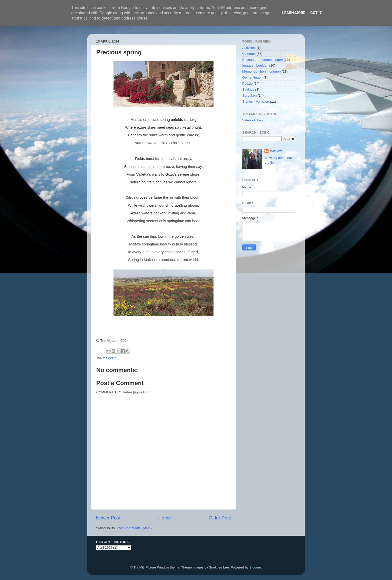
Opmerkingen (252, 77)
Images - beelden (255, 65)
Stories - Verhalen (256, 101)
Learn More (294, 13)
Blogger (255, 567)
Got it (316, 13)
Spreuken (249, 95)
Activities (249, 48)
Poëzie (111, 358)
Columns (249, 54)
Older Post (220, 518)
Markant (276, 151)
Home (164, 518)
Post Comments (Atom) (134, 528)
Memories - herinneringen (261, 71)
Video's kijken (252, 120)
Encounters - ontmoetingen (262, 60)
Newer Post (108, 518)
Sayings (248, 89)
